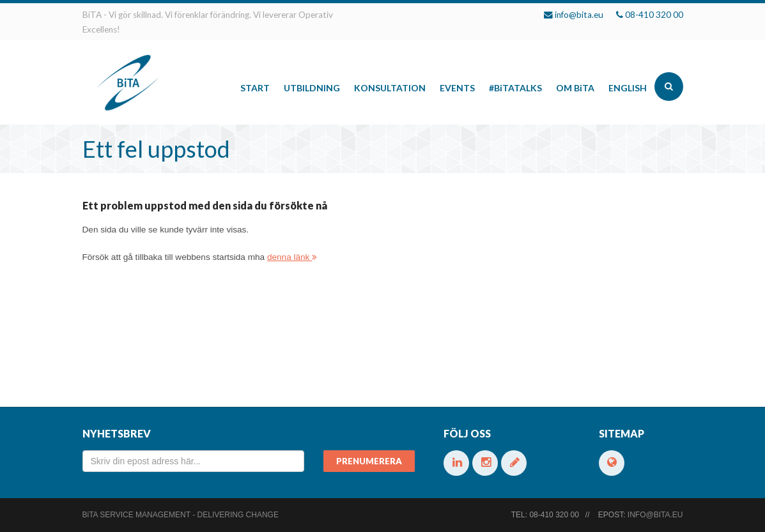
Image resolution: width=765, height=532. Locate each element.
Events (457, 88)
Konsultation (390, 88)
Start (255, 88)
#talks (515, 88)
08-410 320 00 (654, 15)
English (628, 88)
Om (575, 88)
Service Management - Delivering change (181, 515)
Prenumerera (369, 461)
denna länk (292, 257)
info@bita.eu (579, 15)
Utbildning (312, 88)
